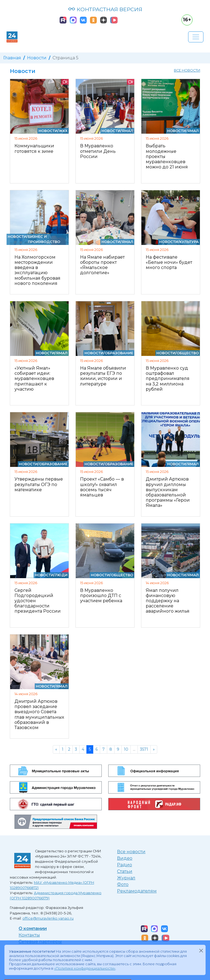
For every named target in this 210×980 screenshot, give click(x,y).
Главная (12, 58)
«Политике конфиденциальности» (85, 968)
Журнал (126, 878)
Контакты (29, 935)
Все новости (187, 70)
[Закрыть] (201, 950)
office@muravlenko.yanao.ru (48, 918)
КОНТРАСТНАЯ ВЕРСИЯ (105, 9)
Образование (119, 353)
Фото (123, 884)
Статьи (125, 871)
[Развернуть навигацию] (196, 37)
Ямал (127, 131)
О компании (33, 928)
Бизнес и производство (44, 239)
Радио (125, 865)
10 (126, 749)
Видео (125, 858)
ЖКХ (63, 131)
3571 (144, 749)
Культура (189, 242)
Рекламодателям (137, 891)
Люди (61, 575)
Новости (37, 58)
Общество (188, 353)
